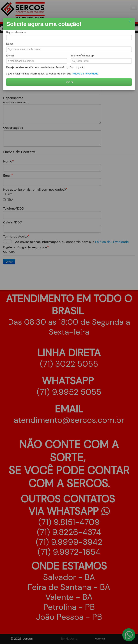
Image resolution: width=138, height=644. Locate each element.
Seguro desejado (16, 32)
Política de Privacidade (85, 74)
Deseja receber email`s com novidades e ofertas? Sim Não (45, 67)
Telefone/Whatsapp (82, 56)
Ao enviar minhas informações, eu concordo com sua (52, 74)
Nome (10, 44)
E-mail (10, 56)
